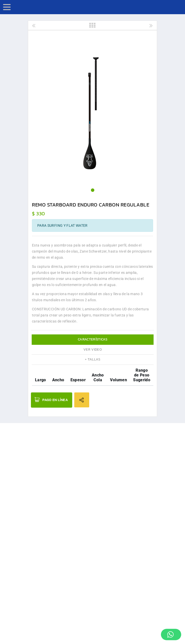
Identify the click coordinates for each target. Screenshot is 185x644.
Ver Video (93, 349)
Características (93, 339)
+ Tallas (93, 359)
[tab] (93, 340)
